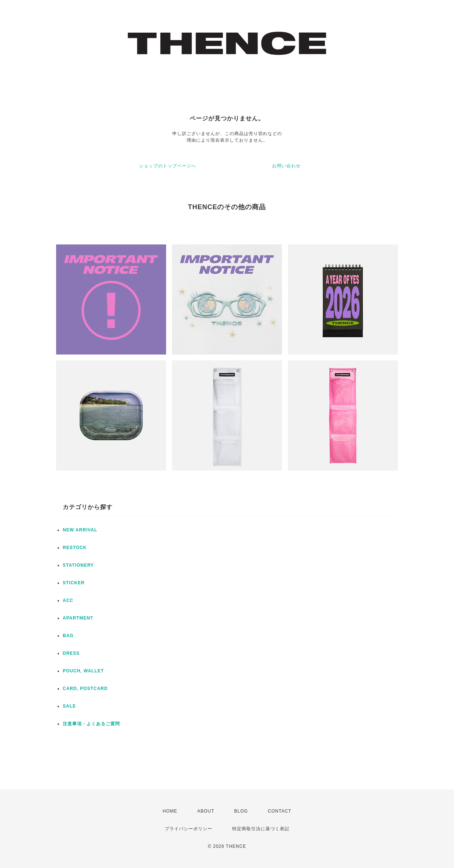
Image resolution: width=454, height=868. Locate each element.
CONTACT (279, 811)
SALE (69, 706)
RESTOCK (75, 548)
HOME (170, 811)
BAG (68, 636)
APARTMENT (78, 618)
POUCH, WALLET (83, 671)
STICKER (74, 583)
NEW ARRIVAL (80, 530)
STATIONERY (78, 565)
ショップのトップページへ (168, 166)
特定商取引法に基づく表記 (261, 829)
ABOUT (206, 811)
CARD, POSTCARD (85, 689)
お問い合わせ (286, 166)
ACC (68, 600)
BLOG (241, 811)
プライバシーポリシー (188, 829)
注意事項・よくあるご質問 (91, 724)
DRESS (71, 653)
